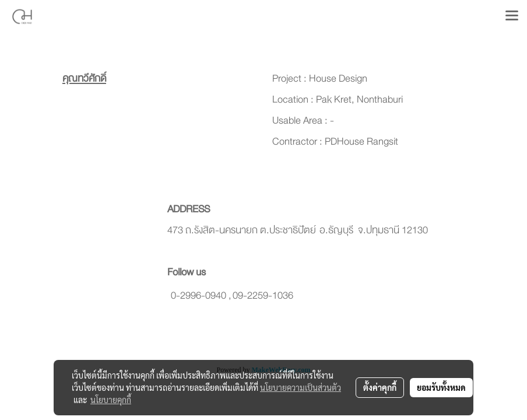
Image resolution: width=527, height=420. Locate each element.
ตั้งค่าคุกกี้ (380, 387)
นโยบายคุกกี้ (111, 400)
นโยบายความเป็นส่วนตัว (301, 387)
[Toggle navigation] (512, 16)
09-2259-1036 (263, 295)
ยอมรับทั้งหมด (441, 387)
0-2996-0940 (198, 295)
